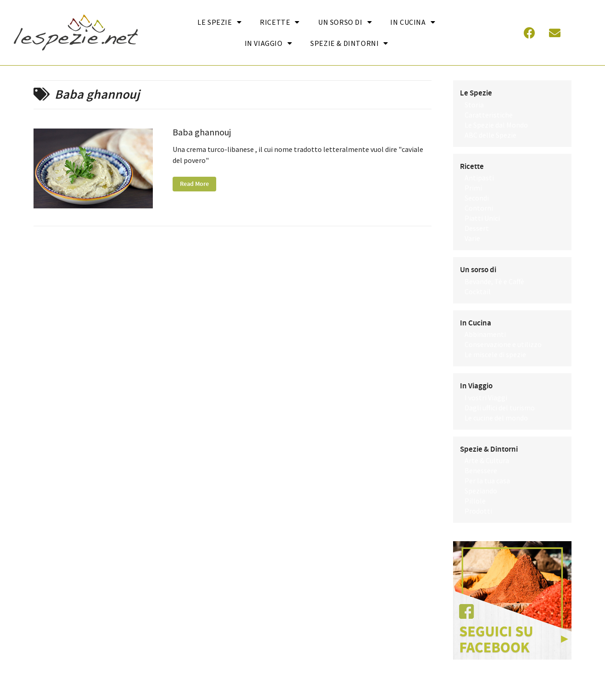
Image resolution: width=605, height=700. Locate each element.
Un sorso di (345, 22)
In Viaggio (269, 43)
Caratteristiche (489, 115)
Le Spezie (219, 22)
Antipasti (479, 178)
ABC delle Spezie (490, 135)
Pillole (475, 501)
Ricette (280, 22)
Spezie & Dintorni (349, 43)
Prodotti (478, 511)
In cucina (413, 22)
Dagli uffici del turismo (500, 408)
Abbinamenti (485, 334)
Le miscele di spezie (495, 354)
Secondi (477, 198)
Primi (473, 188)
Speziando (481, 491)
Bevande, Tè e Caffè (494, 281)
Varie (472, 238)
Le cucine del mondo (496, 418)
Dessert (477, 228)
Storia (474, 105)
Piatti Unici (482, 218)
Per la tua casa (487, 481)
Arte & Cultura (487, 460)
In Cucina (476, 323)
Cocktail (478, 291)
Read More (194, 184)
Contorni (479, 208)
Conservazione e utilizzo (503, 344)
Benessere (481, 470)
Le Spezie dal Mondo (496, 125)
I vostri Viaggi (486, 398)
